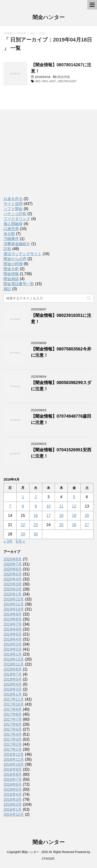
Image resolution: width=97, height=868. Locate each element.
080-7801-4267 (46, 81)
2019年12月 (14, 599)
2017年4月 (13, 734)
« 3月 (8, 541)
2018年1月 (13, 694)
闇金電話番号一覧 (19, 284)
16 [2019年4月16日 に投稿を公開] (36, 516)
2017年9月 (13, 709)
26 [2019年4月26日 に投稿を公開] (74, 525)
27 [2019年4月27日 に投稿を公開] (87, 525)
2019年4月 (13, 639)
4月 (33, 33)
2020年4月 (13, 579)
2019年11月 (14, 604)
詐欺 (7, 249)
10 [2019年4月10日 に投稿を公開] (48, 506)
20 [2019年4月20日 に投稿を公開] (87, 516)
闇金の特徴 (13, 264)
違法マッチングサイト (23, 254)
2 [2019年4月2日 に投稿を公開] (36, 497)
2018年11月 (14, 664)
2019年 (22, 33)
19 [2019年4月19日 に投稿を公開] (74, 516)
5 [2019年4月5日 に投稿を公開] (74, 497)
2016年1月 (13, 809)
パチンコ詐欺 (15, 214)
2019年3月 (13, 644)
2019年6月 (13, 629)
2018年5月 (13, 679)
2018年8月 (13, 669)
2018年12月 (14, 659)
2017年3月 (13, 739)
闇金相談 (11, 279)
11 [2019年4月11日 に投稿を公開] (61, 506)
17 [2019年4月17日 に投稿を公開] (48, 516)
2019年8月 (13, 619)
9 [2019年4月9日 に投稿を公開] (36, 506)
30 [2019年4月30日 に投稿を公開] (36, 534)
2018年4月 (13, 684)
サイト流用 (13, 204)
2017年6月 (13, 724)
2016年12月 (14, 754)
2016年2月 (13, 804)
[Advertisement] (39, 157)
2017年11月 (14, 699)
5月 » (20, 541)
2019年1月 (13, 654)
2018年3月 (13, 689)
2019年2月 (13, 649)
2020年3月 (13, 584)
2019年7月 (13, 624)
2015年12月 (14, 814)
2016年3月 (13, 799)
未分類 (9, 234)
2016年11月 (14, 759)
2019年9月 (13, 614)
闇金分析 (11, 269)
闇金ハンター (49, 18)
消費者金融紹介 (17, 244)
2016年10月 (14, 764)
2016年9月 (13, 769)
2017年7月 (13, 719)
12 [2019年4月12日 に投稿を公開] (74, 506)
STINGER (48, 859)
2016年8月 (13, 774)
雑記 (7, 289)
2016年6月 (13, 784)
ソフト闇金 (13, 209)
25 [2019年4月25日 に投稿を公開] (61, 525)
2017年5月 (13, 729)
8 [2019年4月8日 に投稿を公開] (23, 506)
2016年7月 (13, 779)
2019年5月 (13, 634)
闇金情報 (64, 77)
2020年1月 (13, 594)
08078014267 (67, 81)
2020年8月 (13, 559)
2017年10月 (14, 704)
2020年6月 (13, 569)
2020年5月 (13, 574)
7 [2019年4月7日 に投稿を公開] (10, 506)
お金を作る (13, 199)
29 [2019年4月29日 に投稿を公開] (23, 534)
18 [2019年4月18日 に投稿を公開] (61, 516)
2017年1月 (13, 749)
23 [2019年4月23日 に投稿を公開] (36, 525)
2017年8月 (13, 714)
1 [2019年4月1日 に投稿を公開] (23, 497)
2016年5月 (13, 789)
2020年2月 (13, 589)
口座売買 (11, 229)
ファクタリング (17, 219)
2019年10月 (14, 609)
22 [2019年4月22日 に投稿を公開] (23, 525)
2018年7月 (13, 674)
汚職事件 (11, 239)
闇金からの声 (15, 259)
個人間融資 (13, 224)
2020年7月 (13, 564)
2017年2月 (13, 744)
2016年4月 (13, 794)
